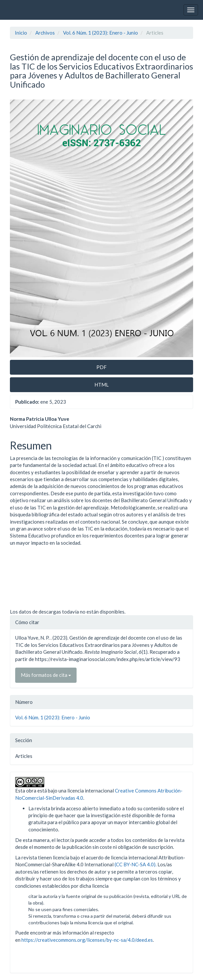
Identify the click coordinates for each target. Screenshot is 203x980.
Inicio (21, 33)
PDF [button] (101, 367)
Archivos (45, 33)
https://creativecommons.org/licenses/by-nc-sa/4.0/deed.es (87, 940)
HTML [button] (101, 385)
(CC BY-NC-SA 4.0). (135, 864)
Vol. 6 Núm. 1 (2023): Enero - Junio (101, 33)
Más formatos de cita (46, 675)
